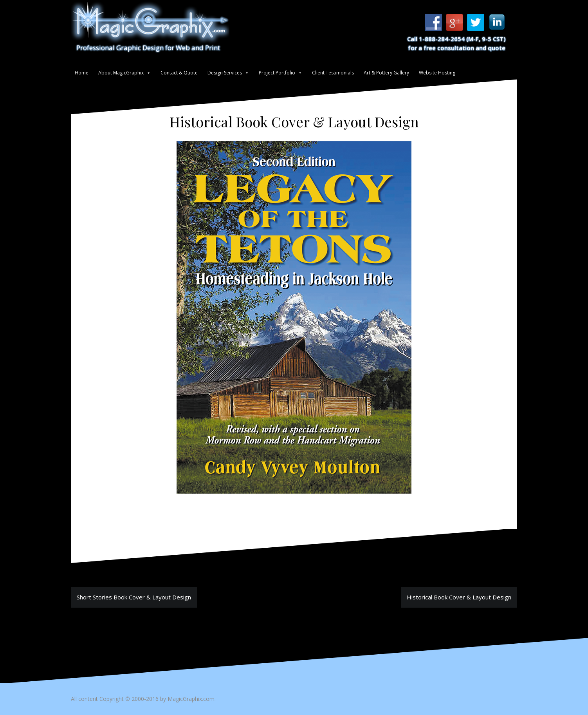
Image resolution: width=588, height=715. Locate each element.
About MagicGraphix (121, 73)
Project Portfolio (277, 73)
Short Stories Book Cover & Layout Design (134, 597)
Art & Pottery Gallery (386, 73)
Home (82, 73)
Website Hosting (437, 73)
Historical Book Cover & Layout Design (459, 597)
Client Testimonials (333, 73)
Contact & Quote (179, 73)
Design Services (225, 73)
